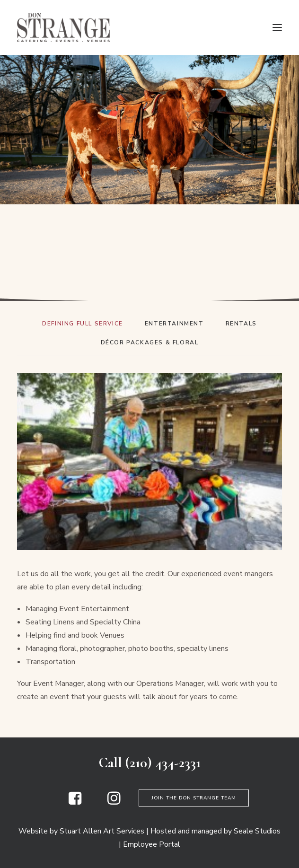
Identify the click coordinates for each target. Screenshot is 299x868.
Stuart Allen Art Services (102, 831)
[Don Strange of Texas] (63, 27)
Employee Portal (152, 844)
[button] (277, 27)
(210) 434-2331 (163, 763)
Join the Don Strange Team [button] (194, 798)
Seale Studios (257, 831)
